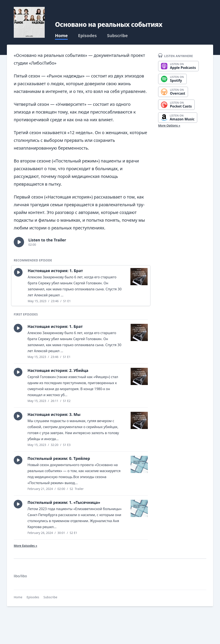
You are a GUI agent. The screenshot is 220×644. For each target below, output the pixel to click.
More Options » (169, 125)
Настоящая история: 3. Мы (54, 414)
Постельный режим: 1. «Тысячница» (64, 502)
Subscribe (117, 36)
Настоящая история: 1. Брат (55, 271)
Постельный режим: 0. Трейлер (59, 458)
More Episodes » (25, 546)
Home (61, 36)
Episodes (87, 36)
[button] (19, 242)
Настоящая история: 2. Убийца (58, 370)
